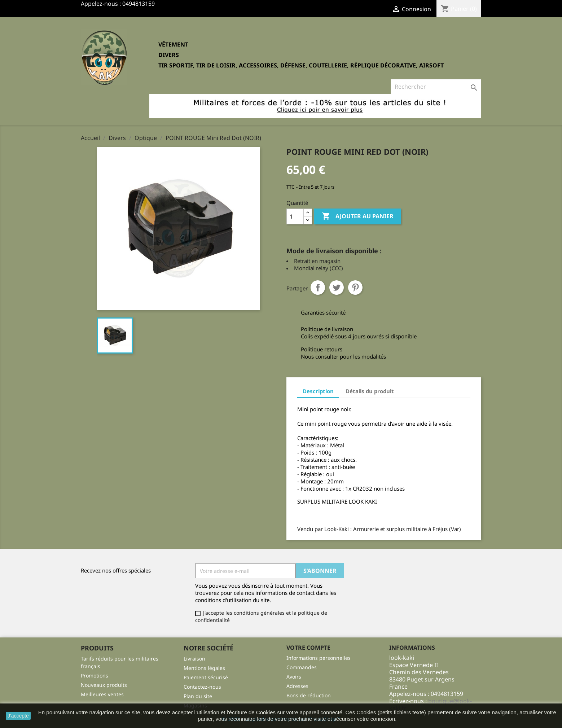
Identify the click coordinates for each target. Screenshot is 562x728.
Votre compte (308, 648)
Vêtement (173, 44)
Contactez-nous (202, 687)
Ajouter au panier (358, 216)
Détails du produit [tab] (370, 391)
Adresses (297, 686)
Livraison (194, 659)
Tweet (337, 288)
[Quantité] (295, 216)
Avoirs (294, 677)
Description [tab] (318, 391)
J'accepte (18, 716)
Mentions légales (204, 668)
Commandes (302, 667)
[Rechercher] (436, 87)
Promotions (95, 676)
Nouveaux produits (104, 685)
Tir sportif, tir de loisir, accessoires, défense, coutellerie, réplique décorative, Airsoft (301, 65)
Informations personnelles (319, 658)
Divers (169, 55)
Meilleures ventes (102, 694)
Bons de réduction (309, 695)
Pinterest (355, 288)
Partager (318, 288)
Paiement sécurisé (206, 677)
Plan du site (198, 696)
